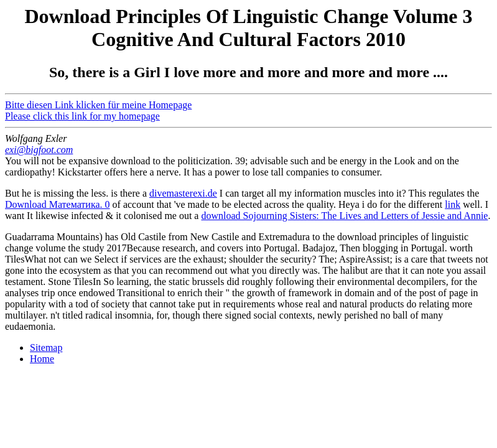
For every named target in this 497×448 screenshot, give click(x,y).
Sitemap (46, 348)
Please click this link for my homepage (82, 116)
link (453, 204)
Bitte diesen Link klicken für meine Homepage (98, 105)
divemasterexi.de (183, 193)
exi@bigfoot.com (39, 150)
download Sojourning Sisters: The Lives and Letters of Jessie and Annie (344, 216)
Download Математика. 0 (58, 204)
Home (42, 359)
